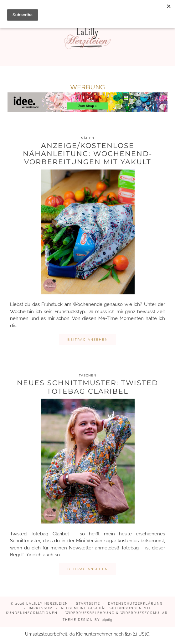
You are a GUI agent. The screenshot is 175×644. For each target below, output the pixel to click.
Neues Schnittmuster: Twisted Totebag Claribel (87, 387)
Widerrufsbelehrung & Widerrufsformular (117, 613)
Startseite (88, 604)
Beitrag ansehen (88, 339)
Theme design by (87, 620)
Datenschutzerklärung (135, 604)
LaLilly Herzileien (47, 604)
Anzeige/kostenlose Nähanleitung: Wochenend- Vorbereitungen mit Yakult (87, 154)
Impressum (41, 608)
